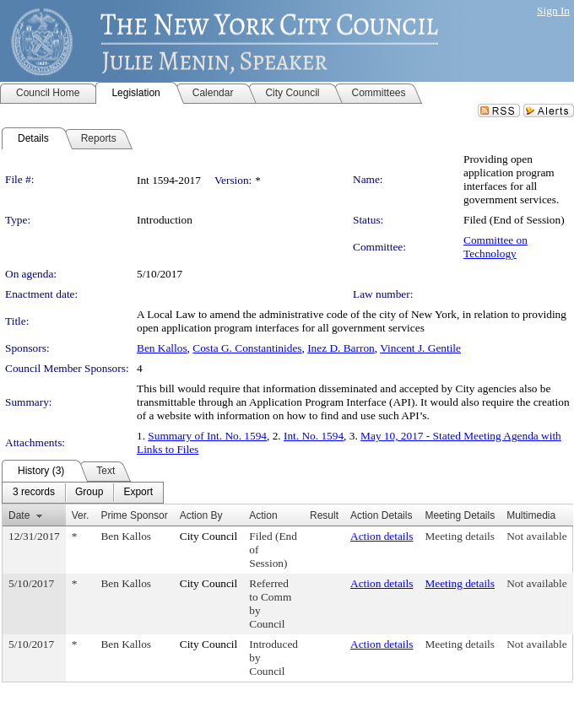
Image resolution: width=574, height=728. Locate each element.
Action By (201, 515)
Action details (382, 536)
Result (324, 515)
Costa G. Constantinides (247, 348)
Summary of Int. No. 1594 (207, 436)
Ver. (81, 515)
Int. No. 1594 (314, 436)
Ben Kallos (162, 348)
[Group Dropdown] (89, 493)
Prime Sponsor (134, 515)
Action (263, 515)
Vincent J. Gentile (420, 348)
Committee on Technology (495, 247)
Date (19, 515)
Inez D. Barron (341, 348)
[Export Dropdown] (138, 493)
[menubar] (83, 493)
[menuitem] (34, 493)
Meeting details (460, 536)
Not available (536, 536)
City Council (209, 536)
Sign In (553, 11)
